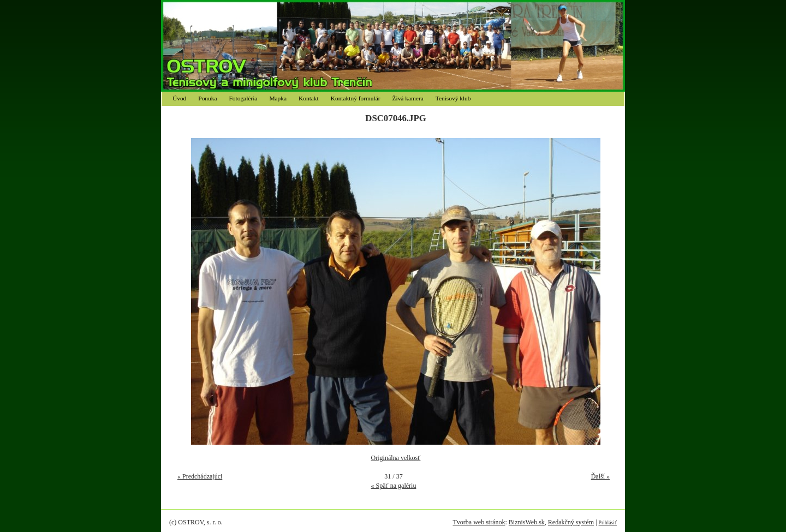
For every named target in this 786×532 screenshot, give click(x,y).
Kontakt (309, 98)
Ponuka (207, 98)
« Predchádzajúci (200, 476)
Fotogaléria (243, 98)
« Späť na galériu (394, 486)
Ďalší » (600, 476)
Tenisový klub (453, 98)
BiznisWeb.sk (527, 522)
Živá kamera (408, 98)
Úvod (179, 98)
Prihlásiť (608, 522)
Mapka (278, 98)
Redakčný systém (571, 522)
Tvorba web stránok (479, 522)
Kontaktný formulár (356, 98)
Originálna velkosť (396, 458)
